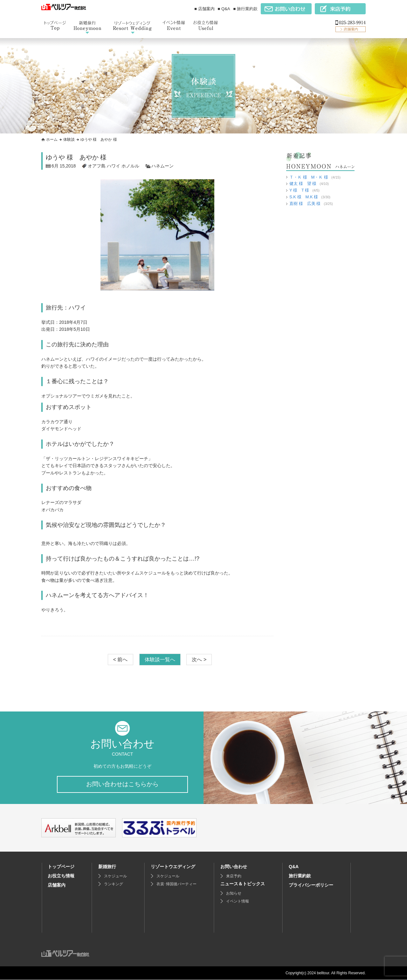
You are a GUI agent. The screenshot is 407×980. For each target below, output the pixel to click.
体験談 (69, 140)
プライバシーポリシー (311, 885)
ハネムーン (162, 166)
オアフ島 (97, 166)
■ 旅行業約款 (245, 9)
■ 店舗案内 (204, 9)
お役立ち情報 (61, 876)
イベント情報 (238, 902)
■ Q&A (224, 9)
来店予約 (234, 876)
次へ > (199, 659)
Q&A (294, 867)
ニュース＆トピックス (243, 884)
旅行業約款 (300, 876)
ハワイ (114, 166)
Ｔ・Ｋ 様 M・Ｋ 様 (309, 177)
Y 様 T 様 (299, 190)
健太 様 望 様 (303, 184)
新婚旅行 (107, 867)
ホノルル (130, 166)
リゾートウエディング (173, 867)
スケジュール (115, 876)
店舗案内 (57, 885)
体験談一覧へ (160, 659)
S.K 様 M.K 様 (304, 197)
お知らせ (234, 894)
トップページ (61, 867)
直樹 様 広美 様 (305, 204)
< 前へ (121, 659)
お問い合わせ (234, 867)
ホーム (52, 140)
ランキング (114, 884)
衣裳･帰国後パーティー (176, 884)
